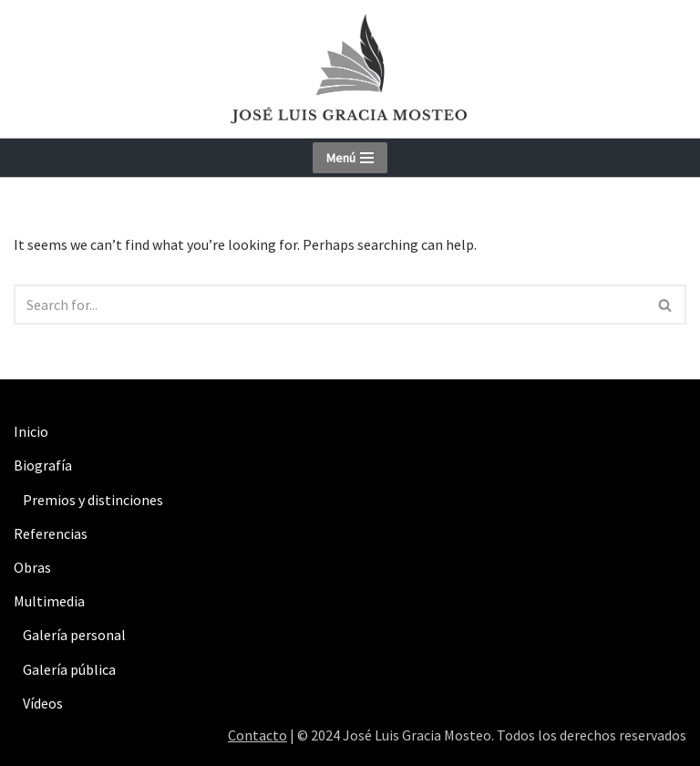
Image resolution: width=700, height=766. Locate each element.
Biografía (43, 465)
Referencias (51, 533)
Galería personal (74, 635)
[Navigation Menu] (350, 158)
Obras (32, 567)
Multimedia (49, 601)
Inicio (31, 431)
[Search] (329, 305)
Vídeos (43, 703)
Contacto (257, 735)
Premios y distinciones (93, 500)
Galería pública (69, 669)
